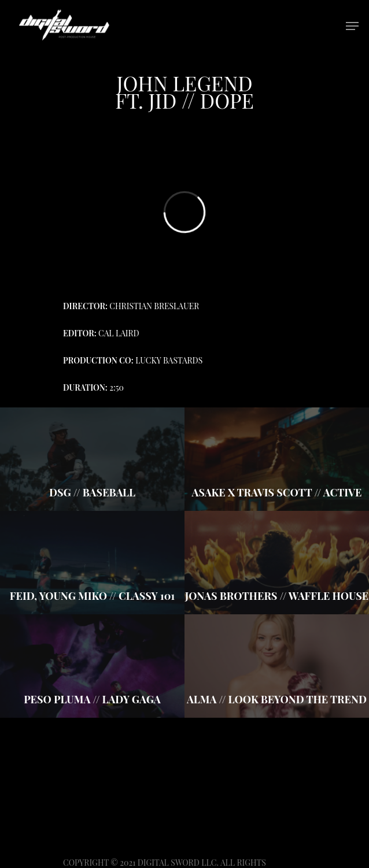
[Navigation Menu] (352, 26)
